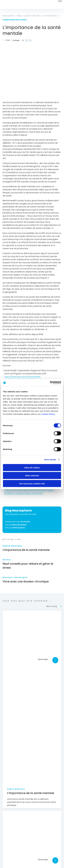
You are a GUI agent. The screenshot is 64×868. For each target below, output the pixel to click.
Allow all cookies (32, 467)
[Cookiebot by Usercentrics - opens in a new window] (50, 383)
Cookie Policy (48, 414)
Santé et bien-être (33, 16)
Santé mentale (12, 546)
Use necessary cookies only (32, 483)
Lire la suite (43, 659)
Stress (7, 560)
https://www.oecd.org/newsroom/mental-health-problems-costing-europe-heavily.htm (29, 492)
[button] (23, 40)
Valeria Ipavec (19, 528)
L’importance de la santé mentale (26, 550)
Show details (50, 460)
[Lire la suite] (55, 660)
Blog (20, 16)
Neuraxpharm (9, 16)
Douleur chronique (15, 577)
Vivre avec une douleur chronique (26, 581)
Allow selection (32, 476)
